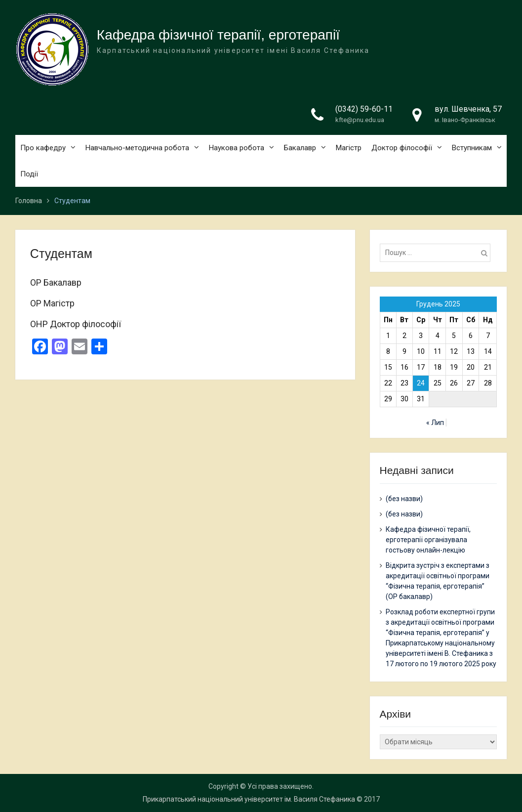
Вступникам (472, 148)
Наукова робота (237, 148)
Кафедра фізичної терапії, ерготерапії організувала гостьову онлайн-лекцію (428, 540)
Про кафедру (43, 148)
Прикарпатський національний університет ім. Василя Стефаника (249, 799)
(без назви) (404, 499)
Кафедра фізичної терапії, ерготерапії (218, 35)
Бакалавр (300, 148)
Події (29, 174)
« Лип (435, 423)
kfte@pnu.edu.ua (360, 120)
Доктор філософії (402, 148)
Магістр (349, 148)
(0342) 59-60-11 (364, 109)
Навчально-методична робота (137, 148)
